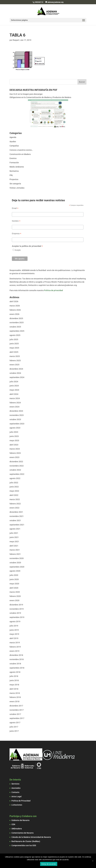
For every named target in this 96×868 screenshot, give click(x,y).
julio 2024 (14, 382)
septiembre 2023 (17, 424)
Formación (14, 163)
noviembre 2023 (17, 415)
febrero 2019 (15, 647)
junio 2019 (14, 630)
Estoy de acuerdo (49, 864)
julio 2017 (14, 727)
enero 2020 (14, 600)
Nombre (16, 221)
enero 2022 (14, 508)
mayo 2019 (14, 634)
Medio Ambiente (17, 167)
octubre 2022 (15, 470)
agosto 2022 (15, 478)
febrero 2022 (15, 504)
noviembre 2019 (17, 609)
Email (15, 208)
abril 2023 (14, 445)
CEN (13, 824)
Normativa (14, 171)
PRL (11, 175)
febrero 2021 (15, 554)
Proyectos (14, 179)
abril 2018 (14, 689)
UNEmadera (17, 829)
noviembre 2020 (17, 558)
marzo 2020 (15, 592)
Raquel (16, 40)
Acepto (18, 250)
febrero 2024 (15, 403)
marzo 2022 (15, 499)
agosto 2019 (15, 622)
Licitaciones (17, 805)
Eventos (13, 158)
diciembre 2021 (16, 512)
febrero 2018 (15, 697)
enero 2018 (14, 701)
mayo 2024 (14, 390)
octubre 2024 (15, 373)
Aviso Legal (16, 796)
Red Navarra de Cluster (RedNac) (26, 841)
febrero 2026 (15, 310)
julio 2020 (14, 575)
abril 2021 (14, 546)
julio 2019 (14, 626)
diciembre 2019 (16, 605)
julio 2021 (14, 533)
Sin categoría (15, 184)
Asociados (16, 788)
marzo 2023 (15, 449)
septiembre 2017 (17, 718)
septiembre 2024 (17, 377)
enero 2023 (14, 457)
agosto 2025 (15, 335)
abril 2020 (14, 588)
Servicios (15, 784)
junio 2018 (14, 680)
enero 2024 (14, 407)
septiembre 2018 (17, 668)
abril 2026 (14, 301)
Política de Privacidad (21, 801)
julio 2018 (14, 676)
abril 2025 (14, 352)
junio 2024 (14, 386)
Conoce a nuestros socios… (21, 150)
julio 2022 (14, 483)
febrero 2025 (15, 361)
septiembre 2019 (17, 617)
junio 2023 (14, 436)
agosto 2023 (15, 428)
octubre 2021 (15, 520)
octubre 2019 (15, 613)
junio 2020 (14, 579)
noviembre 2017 (17, 710)
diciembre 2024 (16, 369)
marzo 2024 (15, 398)
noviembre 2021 (17, 516)
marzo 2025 (15, 356)
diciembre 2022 (16, 462)
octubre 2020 (15, 563)
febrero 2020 (15, 596)
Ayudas (13, 141)
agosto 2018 (15, 672)
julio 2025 (14, 339)
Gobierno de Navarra (20, 820)
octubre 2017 (15, 714)
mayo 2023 (14, 440)
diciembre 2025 (16, 318)
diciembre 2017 (16, 706)
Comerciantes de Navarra (22, 833)
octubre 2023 (15, 419)
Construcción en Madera (20, 154)
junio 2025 (14, 344)
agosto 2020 (15, 571)
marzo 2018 (15, 693)
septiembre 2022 (17, 474)
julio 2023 (14, 432)
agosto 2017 (15, 723)
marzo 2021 (15, 550)
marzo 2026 (15, 306)
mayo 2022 (14, 491)
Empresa (16, 234)
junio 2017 (14, 731)
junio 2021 (14, 537)
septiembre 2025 (17, 331)
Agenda (13, 137)
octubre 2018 (15, 664)
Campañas (14, 146)
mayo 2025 (14, 348)
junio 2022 (14, 487)
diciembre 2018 (16, 655)
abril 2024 (14, 394)
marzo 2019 (15, 643)
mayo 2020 (14, 584)
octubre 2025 (15, 327)
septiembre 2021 (17, 525)
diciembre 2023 (16, 411)
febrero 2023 (15, 453)
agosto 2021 (15, 529)
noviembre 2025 (17, 323)
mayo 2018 (14, 685)
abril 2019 (14, 638)
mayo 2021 (14, 542)
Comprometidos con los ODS (24, 845)
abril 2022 (14, 495)
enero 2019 (14, 651)
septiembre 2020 (17, 567)
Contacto (15, 792)
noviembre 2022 (17, 466)
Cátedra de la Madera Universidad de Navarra (31, 837)
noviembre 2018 (17, 659)
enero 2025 (14, 365)
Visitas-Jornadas (17, 188)
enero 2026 (14, 314)
